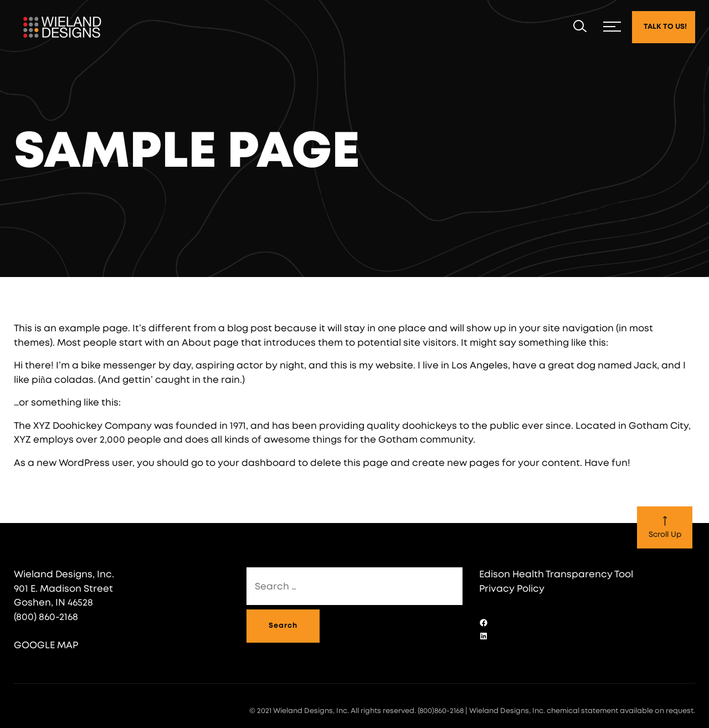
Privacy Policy (512, 589)
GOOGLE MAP (46, 645)
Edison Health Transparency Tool (556, 574)
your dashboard (257, 463)
